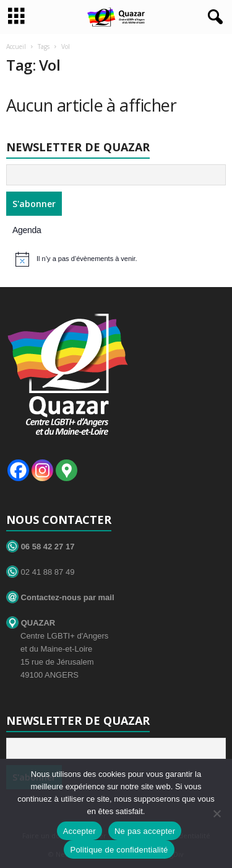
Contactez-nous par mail (60, 597)
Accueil (16, 46)
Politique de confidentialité (119, 850)
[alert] (118, 259)
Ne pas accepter (145, 831)
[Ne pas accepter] (217, 813)
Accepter (79, 831)
